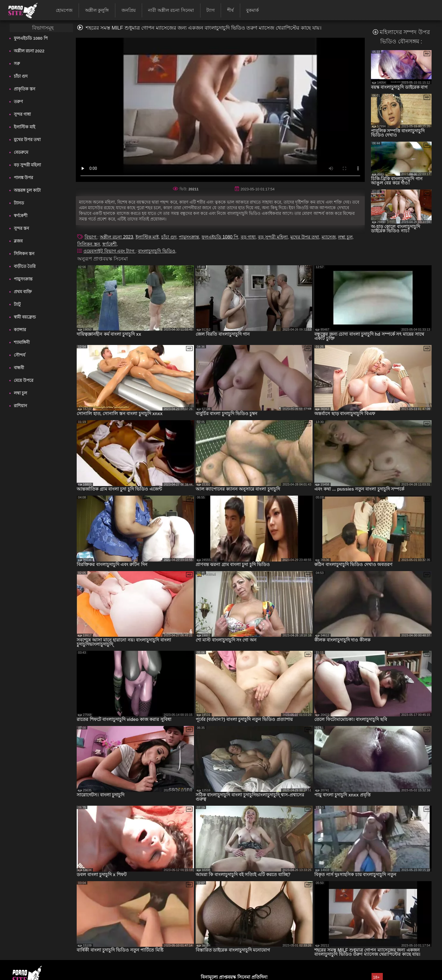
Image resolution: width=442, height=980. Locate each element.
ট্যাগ (210, 10)
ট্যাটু (17, 304)
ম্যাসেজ (329, 237)
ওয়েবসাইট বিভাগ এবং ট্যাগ (110, 251)
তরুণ (18, 102)
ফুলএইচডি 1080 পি (31, 38)
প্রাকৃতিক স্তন (25, 89)
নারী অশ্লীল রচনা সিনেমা (171, 10)
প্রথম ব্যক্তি (23, 292)
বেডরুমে (21, 152)
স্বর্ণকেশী (21, 216)
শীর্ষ (230, 10)
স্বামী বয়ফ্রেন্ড (25, 317)
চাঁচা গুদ (21, 76)
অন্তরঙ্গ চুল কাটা (27, 190)
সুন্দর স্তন (21, 228)
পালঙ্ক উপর (23, 178)
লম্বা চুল (20, 393)
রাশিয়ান (20, 406)
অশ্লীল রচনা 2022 (29, 51)
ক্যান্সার (20, 330)
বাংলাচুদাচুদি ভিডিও (156, 251)
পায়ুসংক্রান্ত (23, 279)
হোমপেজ (64, 10)
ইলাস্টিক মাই (25, 127)
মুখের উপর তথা (27, 140)
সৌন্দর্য (20, 355)
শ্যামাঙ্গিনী (22, 342)
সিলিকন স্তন (24, 254)
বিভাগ (91, 237)
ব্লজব (18, 241)
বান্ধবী (19, 368)
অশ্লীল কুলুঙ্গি (97, 10)
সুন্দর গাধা (22, 114)
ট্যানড (19, 203)
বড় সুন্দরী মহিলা (27, 165)
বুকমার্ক (252, 10)
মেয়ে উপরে (24, 380)
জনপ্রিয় (129, 10)
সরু (17, 64)
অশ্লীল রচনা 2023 (116, 237)
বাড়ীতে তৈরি (25, 266)
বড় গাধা (248, 237)
